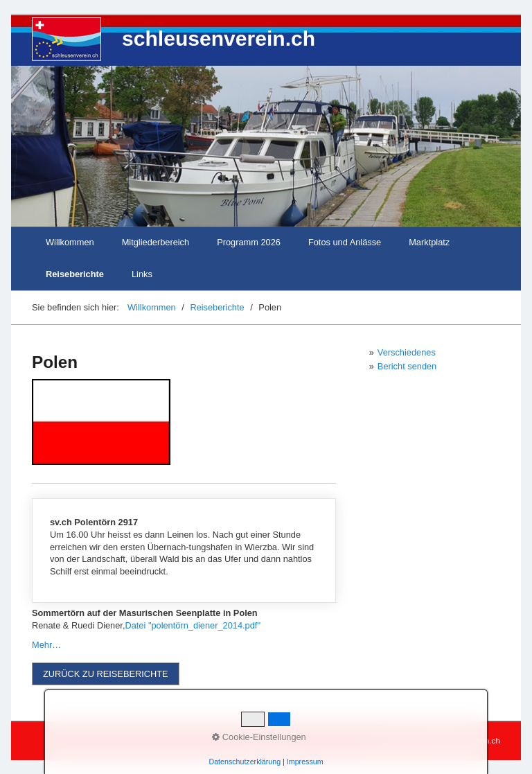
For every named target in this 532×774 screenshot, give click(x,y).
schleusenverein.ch (219, 38)
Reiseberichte (75, 274)
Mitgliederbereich (156, 242)
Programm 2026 (249, 242)
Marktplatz (429, 242)
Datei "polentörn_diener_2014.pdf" (193, 625)
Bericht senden (407, 366)
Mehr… (46, 645)
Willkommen (70, 242)
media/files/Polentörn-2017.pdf (184, 551)
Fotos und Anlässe (345, 242)
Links (142, 274)
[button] (106, 674)
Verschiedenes (407, 352)
